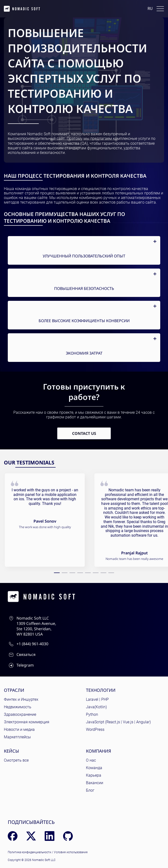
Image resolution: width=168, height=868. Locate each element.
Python (92, 714)
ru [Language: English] (150, 9)
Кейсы (11, 751)
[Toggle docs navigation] (160, 9)
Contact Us (84, 433)
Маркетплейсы (17, 737)
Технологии (101, 690)
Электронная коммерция (27, 722)
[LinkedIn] (50, 836)
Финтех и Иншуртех (21, 699)
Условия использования (71, 852)
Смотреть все (16, 760)
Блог (90, 790)
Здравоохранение (20, 714)
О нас (91, 760)
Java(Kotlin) (96, 707)
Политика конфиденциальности (29, 852)
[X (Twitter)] (31, 836)
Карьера (94, 775)
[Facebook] (13, 836)
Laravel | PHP (97, 699)
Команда (94, 768)
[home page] (22, 9)
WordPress (95, 729)
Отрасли (14, 690)
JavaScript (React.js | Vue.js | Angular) (118, 722)
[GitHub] (68, 836)
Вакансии (95, 783)
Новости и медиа (19, 729)
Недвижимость (18, 707)
